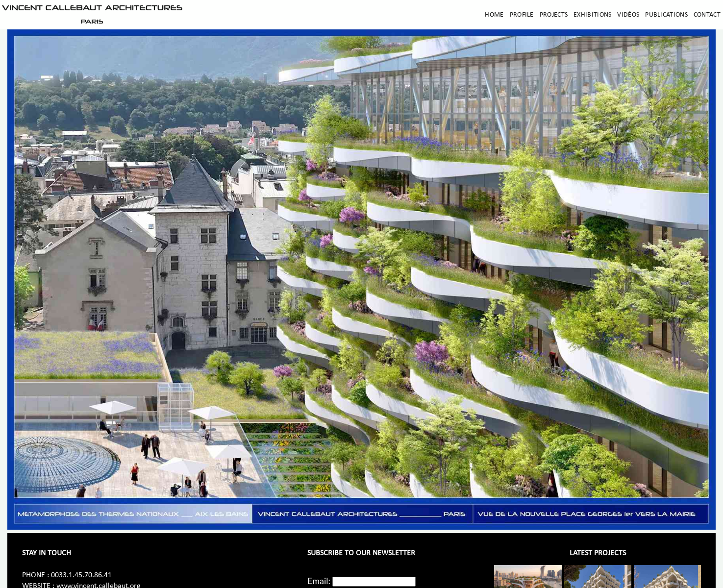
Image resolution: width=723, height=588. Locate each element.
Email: (319, 581)
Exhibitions (592, 15)
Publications (666, 15)
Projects (554, 15)
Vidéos (628, 15)
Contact (707, 15)
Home (494, 15)
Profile (522, 15)
